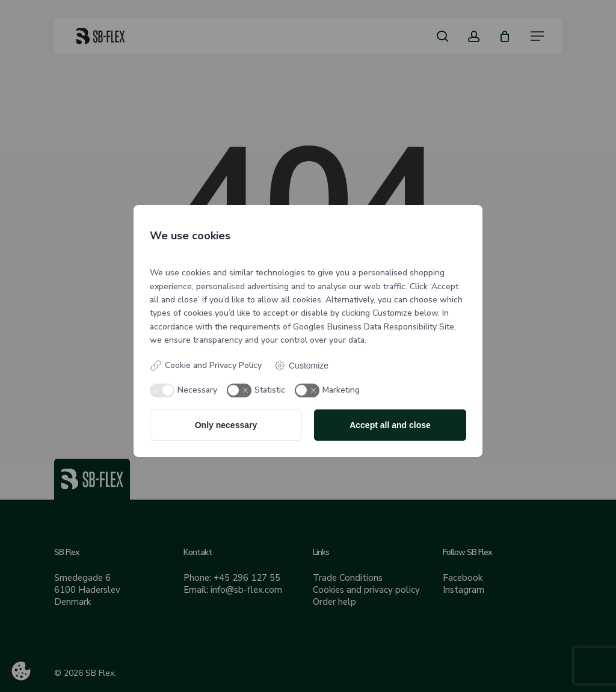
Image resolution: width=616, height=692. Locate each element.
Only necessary (226, 425)
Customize (301, 366)
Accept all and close (390, 425)
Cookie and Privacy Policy (206, 366)
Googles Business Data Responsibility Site (374, 327)
